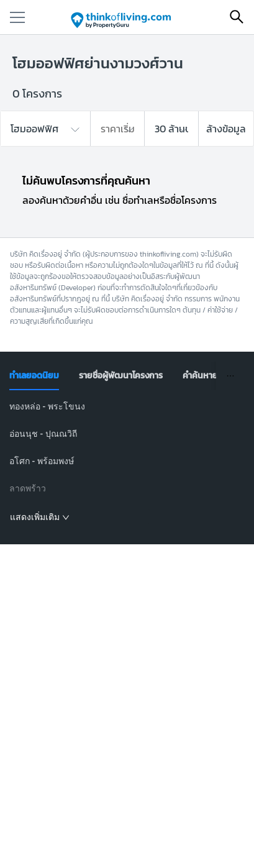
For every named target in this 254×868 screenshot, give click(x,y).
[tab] (34, 376)
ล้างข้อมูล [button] (226, 129)
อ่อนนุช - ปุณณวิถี (43, 434)
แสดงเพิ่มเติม (40, 517)
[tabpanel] (127, 462)
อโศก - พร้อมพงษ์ (42, 461)
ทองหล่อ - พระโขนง (47, 406)
